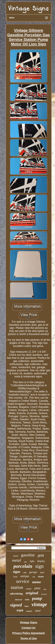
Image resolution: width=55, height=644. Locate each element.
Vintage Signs (29, 622)
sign (39, 566)
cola (25, 573)
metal (17, 560)
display (41, 561)
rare (20, 610)
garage (33, 572)
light (32, 561)
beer (27, 606)
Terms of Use (29, 638)
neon (16, 556)
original (32, 593)
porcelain (23, 566)
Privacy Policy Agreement (28, 633)
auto (42, 572)
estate (29, 589)
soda (27, 600)
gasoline (28, 555)
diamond (19, 600)
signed (16, 605)
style (25, 562)
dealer (41, 577)
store (45, 589)
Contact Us (29, 628)
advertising (16, 594)
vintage (39, 604)
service (23, 581)
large (15, 577)
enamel (29, 611)
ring (34, 577)
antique (25, 576)
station (17, 587)
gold (41, 555)
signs (17, 572)
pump (37, 598)
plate (37, 588)
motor (37, 582)
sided (38, 611)
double (44, 594)
